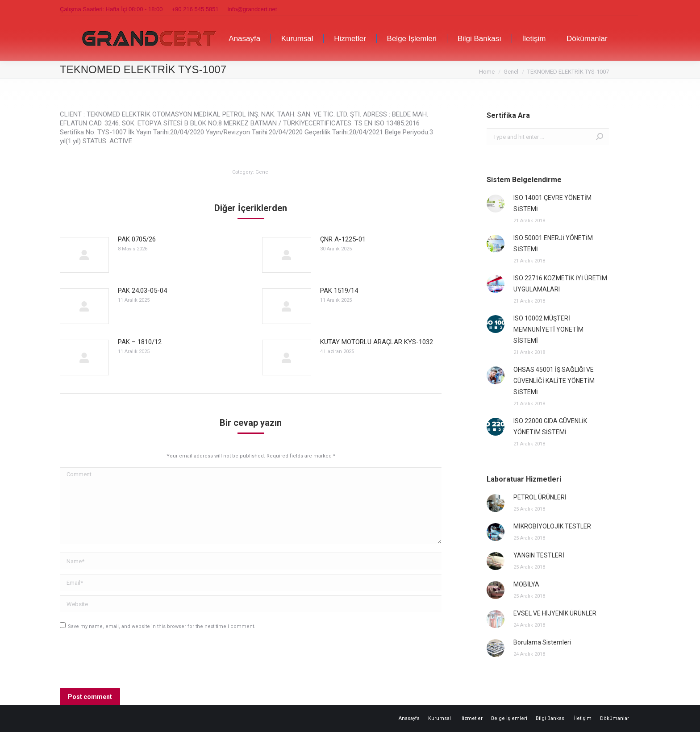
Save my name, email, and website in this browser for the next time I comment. (162, 626)
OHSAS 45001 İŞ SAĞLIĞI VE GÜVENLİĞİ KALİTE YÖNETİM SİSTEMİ (554, 381)
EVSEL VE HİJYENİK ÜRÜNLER (555, 613)
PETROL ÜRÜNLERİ (540, 497)
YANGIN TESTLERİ (539, 555)
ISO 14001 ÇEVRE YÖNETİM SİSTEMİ (552, 203)
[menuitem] (244, 38)
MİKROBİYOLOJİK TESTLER (552, 526)
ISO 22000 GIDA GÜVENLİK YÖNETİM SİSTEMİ (550, 426)
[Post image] (84, 255)
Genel (262, 172)
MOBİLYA (526, 584)
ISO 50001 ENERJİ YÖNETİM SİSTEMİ (553, 243)
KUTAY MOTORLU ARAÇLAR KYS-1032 (377, 342)
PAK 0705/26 (137, 239)
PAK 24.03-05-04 (142, 291)
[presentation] (128, 662)
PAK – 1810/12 (140, 342)
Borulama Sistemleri (542, 642)
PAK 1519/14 (339, 291)
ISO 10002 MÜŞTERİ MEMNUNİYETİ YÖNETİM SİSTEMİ (548, 329)
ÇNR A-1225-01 (343, 239)
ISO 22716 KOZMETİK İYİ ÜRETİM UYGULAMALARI (560, 284)
